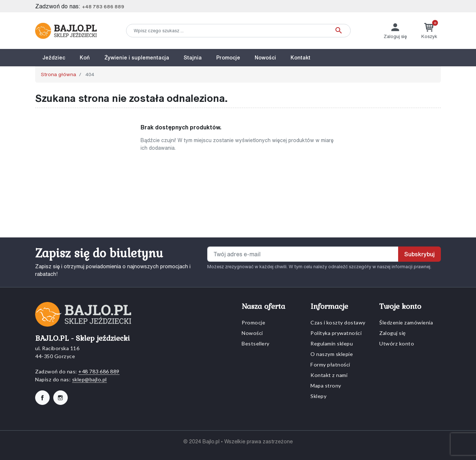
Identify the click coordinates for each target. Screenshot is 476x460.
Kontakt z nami (329, 375)
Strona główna (59, 74)
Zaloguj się (393, 333)
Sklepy (318, 396)
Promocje (253, 322)
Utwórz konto (397, 343)
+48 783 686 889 (103, 7)
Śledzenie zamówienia (406, 322)
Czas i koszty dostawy (338, 322)
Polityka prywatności (336, 333)
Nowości (252, 333)
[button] (429, 31)
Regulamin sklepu (332, 343)
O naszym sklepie (332, 354)
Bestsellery (256, 343)
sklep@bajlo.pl (89, 379)
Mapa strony (326, 386)
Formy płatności (330, 364)
